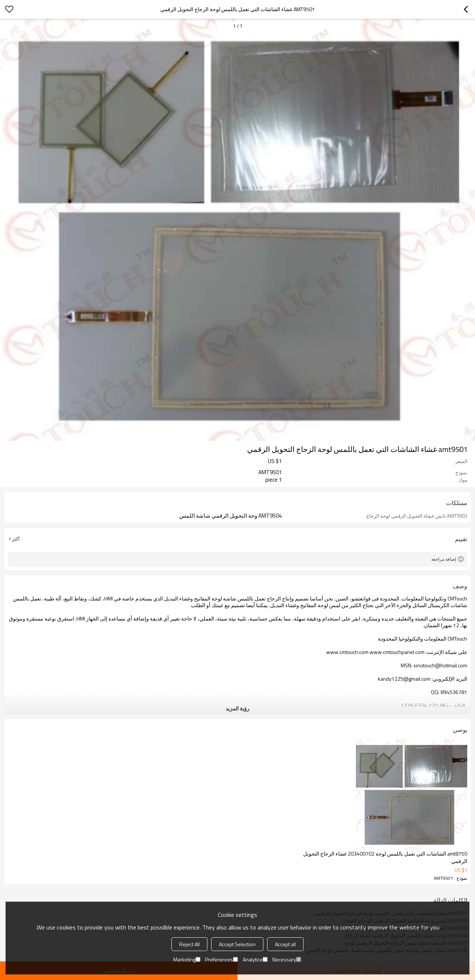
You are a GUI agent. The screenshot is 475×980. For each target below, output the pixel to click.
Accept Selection (237, 944)
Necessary (287, 959)
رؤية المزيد (237, 708)
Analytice (255, 959)
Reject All (189, 944)
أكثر (16, 539)
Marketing (187, 959)
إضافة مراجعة (444, 559)
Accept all (285, 944)
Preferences (222, 959)
